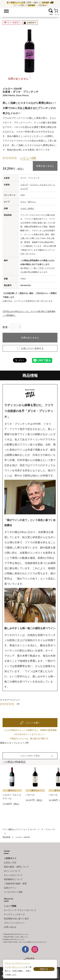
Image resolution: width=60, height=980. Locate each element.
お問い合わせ (10, 927)
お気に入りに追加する (30, 349)
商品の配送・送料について (16, 867)
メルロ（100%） (28, 208)
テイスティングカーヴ (14, 914)
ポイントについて (12, 871)
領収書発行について (13, 879)
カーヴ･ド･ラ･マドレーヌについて (20, 910)
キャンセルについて (13, 875)
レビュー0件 (28, 158)
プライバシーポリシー (14, 923)
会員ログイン (10, 888)
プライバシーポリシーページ (17, 963)
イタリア (24, 185)
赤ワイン (32, 202)
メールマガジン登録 (13, 892)
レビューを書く (32, 723)
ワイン (23, 202)
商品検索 (6, 837)
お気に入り (47, 11)
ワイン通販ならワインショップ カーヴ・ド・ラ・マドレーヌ (30, 11)
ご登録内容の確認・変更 (15, 883)
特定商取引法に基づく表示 (16, 919)
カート (56, 11)
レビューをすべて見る (30, 756)
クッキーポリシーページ (15, 967)
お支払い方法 (10, 862)
